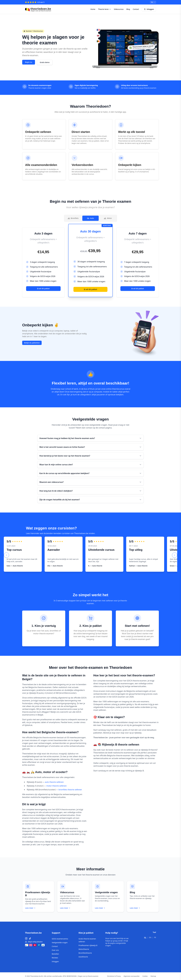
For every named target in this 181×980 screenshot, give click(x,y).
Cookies (145, 976)
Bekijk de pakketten (32, 343)
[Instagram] (26, 938)
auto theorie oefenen (54, 782)
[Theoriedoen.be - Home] (39, 9)
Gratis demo (45, 62)
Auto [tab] (90, 218)
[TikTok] (30, 938)
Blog (128, 9)
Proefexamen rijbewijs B (88, 945)
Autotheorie (83, 957)
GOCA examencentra (60, 939)
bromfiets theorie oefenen (70, 790)
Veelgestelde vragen (60, 943)
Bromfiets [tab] (73, 218)
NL (145, 937)
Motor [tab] (108, 218)
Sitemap (153, 976)
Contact (136, 9)
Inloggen (149, 9)
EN (150, 937)
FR (155, 937)
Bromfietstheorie (85, 953)
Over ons (55, 950)
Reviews (55, 958)
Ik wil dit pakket (43, 289)
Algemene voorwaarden (132, 976)
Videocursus (119, 9)
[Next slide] (175, 555)
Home (93, 9)
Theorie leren (105, 9)
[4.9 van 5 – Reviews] (35, 2)
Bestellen (55, 954)
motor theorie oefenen (56, 786)
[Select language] (153, 2)
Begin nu (29, 62)
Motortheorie (84, 949)
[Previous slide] (6, 555)
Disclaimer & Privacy (114, 976)
